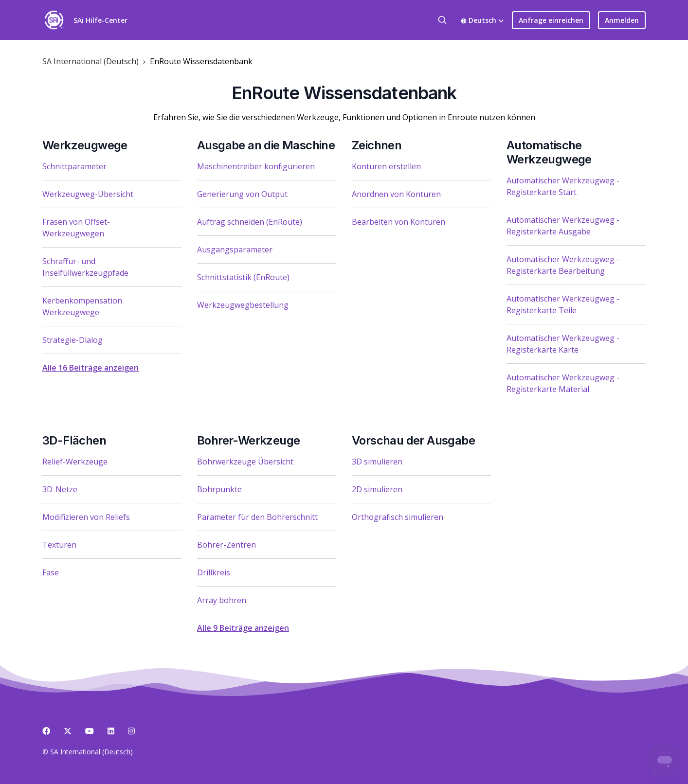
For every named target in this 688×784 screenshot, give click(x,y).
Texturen (59, 545)
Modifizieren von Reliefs (86, 517)
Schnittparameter (74, 166)
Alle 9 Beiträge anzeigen (243, 628)
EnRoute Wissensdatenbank (201, 61)
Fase (51, 572)
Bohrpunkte (219, 489)
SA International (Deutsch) (91, 61)
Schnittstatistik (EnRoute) (243, 277)
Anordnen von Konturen (396, 194)
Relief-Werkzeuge (75, 462)
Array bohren (222, 600)
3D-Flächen (74, 440)
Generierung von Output (242, 194)
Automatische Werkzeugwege (549, 152)
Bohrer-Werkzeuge (248, 440)
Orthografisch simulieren (398, 517)
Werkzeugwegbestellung (243, 305)
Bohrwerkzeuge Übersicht (245, 462)
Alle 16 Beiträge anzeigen (91, 368)
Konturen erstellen (386, 166)
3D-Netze (60, 489)
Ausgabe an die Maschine (266, 145)
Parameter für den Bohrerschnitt (257, 517)
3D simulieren (377, 462)
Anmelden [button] (622, 20)
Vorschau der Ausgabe (413, 440)
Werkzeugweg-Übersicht (88, 194)
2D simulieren (377, 489)
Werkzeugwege (85, 145)
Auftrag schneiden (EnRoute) (250, 222)
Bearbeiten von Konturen (398, 222)
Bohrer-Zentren (226, 545)
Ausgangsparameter (235, 249)
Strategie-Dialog (72, 340)
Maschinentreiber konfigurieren (256, 166)
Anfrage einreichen (551, 20)
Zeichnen (377, 145)
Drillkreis (214, 572)
